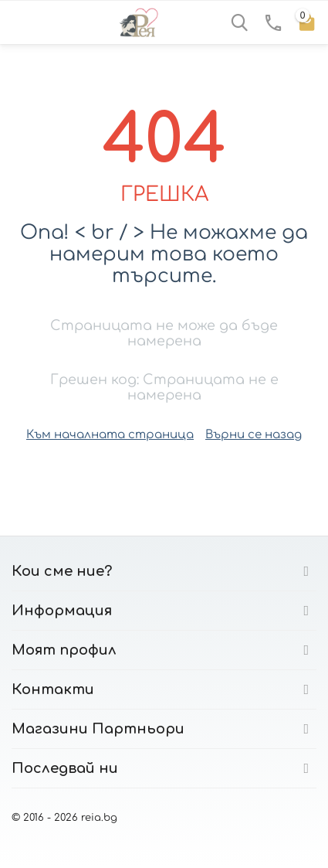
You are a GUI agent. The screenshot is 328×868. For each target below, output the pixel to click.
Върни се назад (254, 435)
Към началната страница (110, 435)
